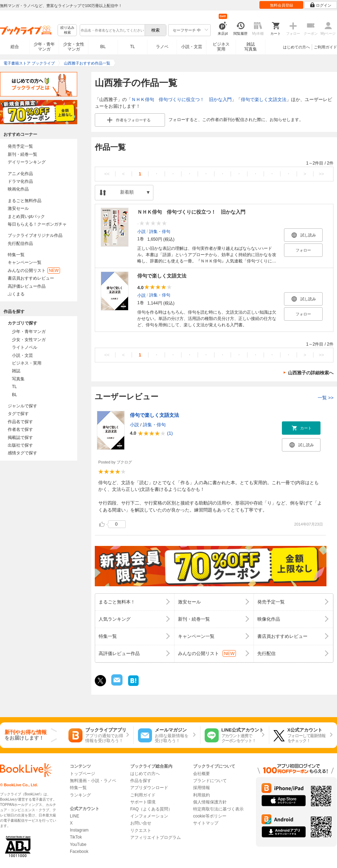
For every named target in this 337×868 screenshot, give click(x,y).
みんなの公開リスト (34, 271)
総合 (15, 47)
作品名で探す (20, 422)
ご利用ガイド (325, 47)
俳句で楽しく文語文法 (264, 99)
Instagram (79, 830)
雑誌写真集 (251, 47)
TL (132, 47)
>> (321, 174)
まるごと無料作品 (25, 201)
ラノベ (162, 47)
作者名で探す (20, 429)
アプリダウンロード (149, 788)
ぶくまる (16, 294)
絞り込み (67, 30)
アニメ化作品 (20, 174)
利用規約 (201, 795)
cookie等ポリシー (210, 816)
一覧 (326, 398)
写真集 (18, 379)
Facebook (79, 852)
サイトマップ (206, 823)
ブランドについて (210, 781)
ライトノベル (25, 347)
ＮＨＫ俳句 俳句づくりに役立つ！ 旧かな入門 (181, 99)
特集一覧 (16, 255)
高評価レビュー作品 (27, 286)
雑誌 (16, 371)
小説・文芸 (192, 47)
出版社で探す (20, 445)
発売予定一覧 (20, 146)
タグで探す (18, 414)
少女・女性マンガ (74, 47)
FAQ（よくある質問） (151, 809)
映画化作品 (18, 189)
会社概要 (201, 774)
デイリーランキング (27, 162)
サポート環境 (143, 802)
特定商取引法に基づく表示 (218, 809)
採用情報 (201, 788)
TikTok (76, 837)
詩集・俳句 (160, 231)
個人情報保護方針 (210, 802)
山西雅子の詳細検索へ (311, 373)
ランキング (80, 795)
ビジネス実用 (221, 47)
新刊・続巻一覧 (22, 154)
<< (107, 174)
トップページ (82, 774)
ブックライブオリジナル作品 (35, 235)
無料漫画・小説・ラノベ (93, 781)
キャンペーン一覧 (25, 262)
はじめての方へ (296, 47)
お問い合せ (141, 823)
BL (103, 46)
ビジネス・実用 (27, 363)
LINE (75, 816)
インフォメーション (149, 816)
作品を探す (141, 781)
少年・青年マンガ (44, 47)
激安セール (18, 208)
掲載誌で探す (20, 438)
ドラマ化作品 (20, 181)
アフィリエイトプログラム (156, 837)
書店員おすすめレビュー (31, 278)
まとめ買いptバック (26, 216)
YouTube (78, 844)
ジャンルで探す (22, 406)
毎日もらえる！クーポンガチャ (37, 224)
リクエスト (141, 830)
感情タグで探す (22, 453)
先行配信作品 (20, 243)
